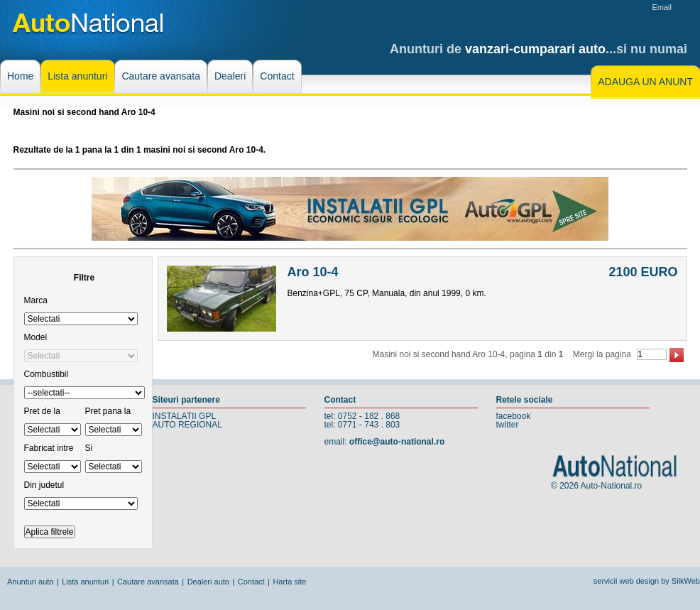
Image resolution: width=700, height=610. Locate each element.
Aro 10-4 (313, 272)
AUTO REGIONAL (187, 425)
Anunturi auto (30, 582)
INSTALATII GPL (185, 416)
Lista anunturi (85, 582)
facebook (514, 416)
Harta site (289, 582)
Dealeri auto (208, 582)
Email (662, 7)
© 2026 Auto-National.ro (596, 486)
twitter (508, 425)
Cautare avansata (148, 582)
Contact (251, 582)
